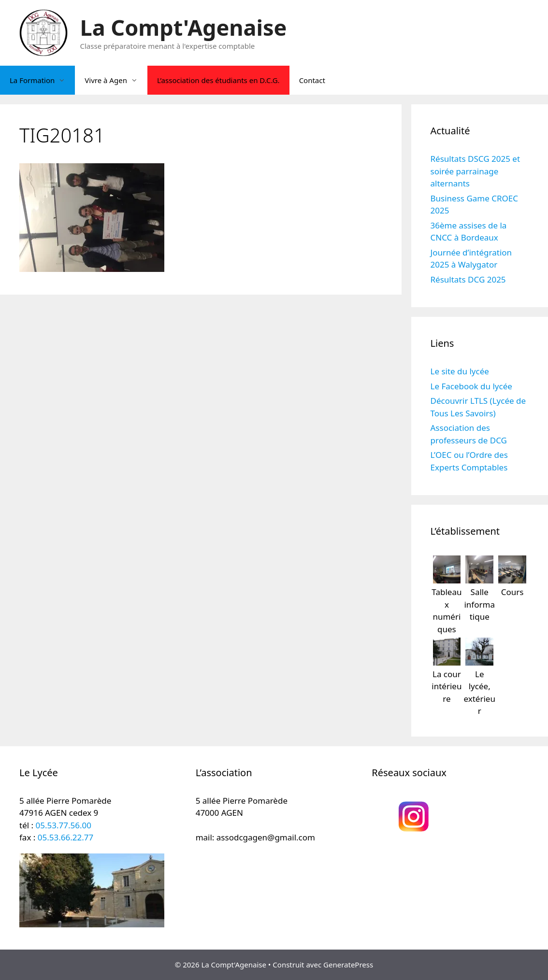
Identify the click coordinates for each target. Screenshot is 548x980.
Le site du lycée (460, 371)
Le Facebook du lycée (471, 386)
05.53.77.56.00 (64, 825)
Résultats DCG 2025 (468, 279)
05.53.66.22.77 (65, 837)
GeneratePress (348, 965)
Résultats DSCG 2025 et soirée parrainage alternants (476, 171)
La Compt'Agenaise (184, 27)
